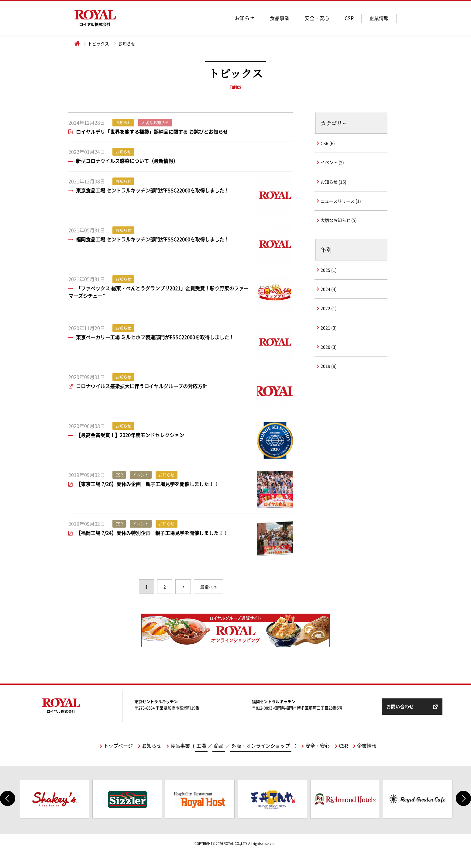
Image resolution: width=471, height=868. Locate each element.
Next (463, 798)
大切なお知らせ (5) (339, 220)
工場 (201, 746)
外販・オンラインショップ (261, 746)
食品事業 (280, 18)
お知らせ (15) (333, 182)
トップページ (118, 746)
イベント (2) (332, 162)
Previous (8, 798)
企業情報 (379, 18)
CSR (349, 18)
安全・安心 (317, 18)
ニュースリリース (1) (341, 201)
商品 (219, 746)
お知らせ (245, 18)
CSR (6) (328, 143)
